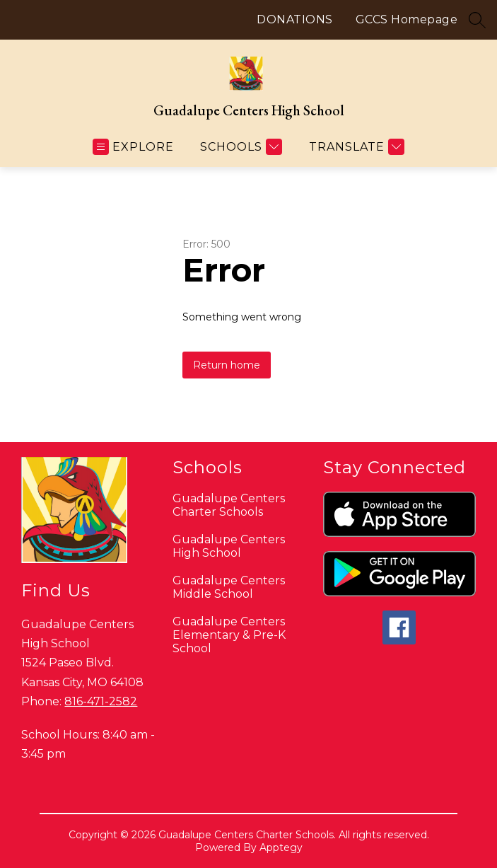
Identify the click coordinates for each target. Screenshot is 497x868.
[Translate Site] (355, 147)
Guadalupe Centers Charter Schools (229, 505)
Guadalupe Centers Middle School (229, 587)
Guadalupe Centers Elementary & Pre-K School (229, 635)
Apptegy (281, 847)
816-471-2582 (101, 701)
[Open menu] (133, 147)
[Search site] (477, 20)
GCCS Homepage (407, 19)
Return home (227, 365)
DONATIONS (295, 19)
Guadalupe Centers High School (229, 546)
